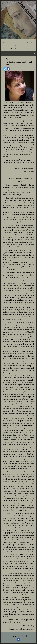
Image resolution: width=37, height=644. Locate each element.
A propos (9, 59)
